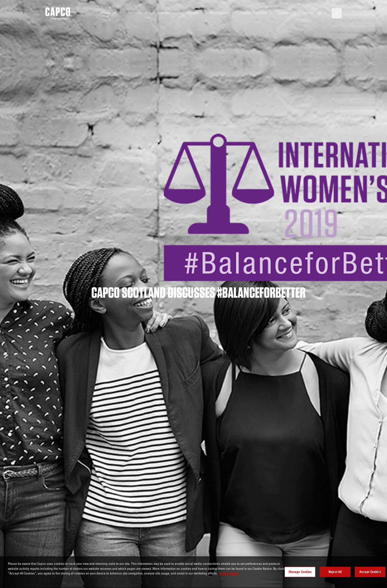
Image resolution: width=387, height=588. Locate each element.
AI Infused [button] (190, 13)
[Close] (379, 572)
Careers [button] (284, 13)
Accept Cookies (370, 572)
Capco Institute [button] (254, 13)
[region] (193, 572)
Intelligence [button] (219, 13)
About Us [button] (108, 13)
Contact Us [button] (312, 13)
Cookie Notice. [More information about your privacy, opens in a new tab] (229, 573)
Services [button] (135, 13)
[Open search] (337, 13)
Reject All (335, 572)
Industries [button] (161, 13)
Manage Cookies (300, 572)
